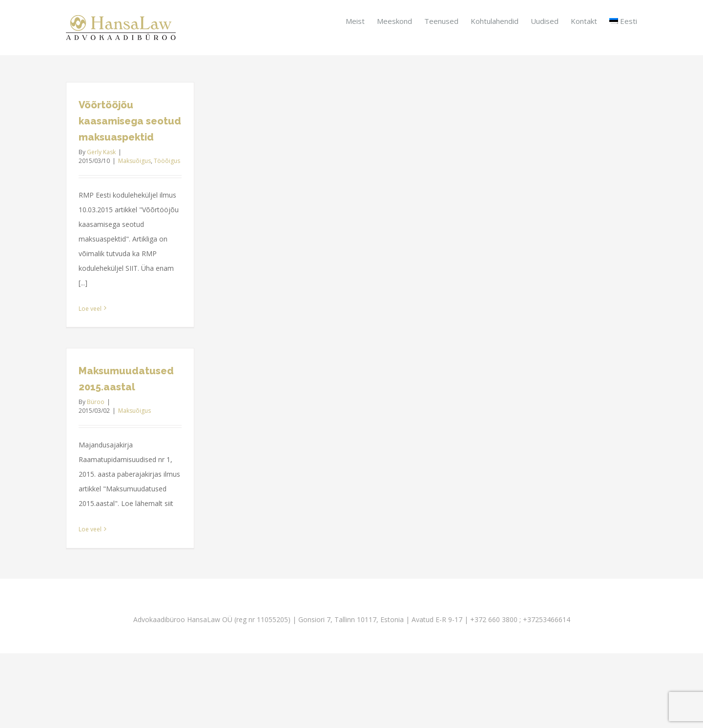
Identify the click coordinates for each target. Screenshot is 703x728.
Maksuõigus (134, 161)
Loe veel (90, 309)
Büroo (96, 402)
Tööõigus (167, 161)
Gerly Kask (101, 152)
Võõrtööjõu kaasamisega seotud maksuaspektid (130, 121)
